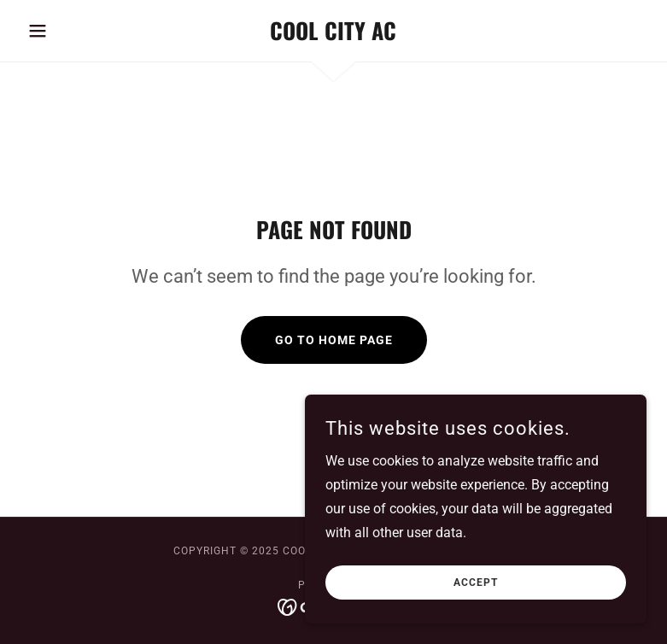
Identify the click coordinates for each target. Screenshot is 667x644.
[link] (333, 35)
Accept (476, 594)
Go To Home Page (334, 340)
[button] (67, 31)
